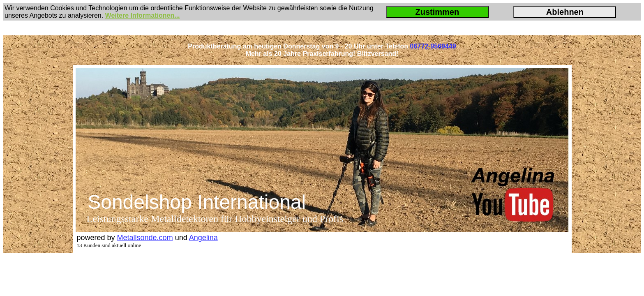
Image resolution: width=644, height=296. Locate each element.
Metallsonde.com (145, 238)
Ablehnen (565, 12)
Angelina (203, 238)
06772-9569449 (433, 46)
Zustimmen (437, 12)
